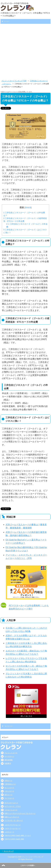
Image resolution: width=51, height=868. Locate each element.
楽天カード (8, 795)
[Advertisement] (26, 51)
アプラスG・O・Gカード (14, 820)
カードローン (9, 756)
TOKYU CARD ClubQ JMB (14, 839)
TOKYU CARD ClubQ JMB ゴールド (18, 836)
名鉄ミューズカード (12, 817)
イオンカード (9, 791)
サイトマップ (9, 851)
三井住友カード (10, 784)
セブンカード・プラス (13, 806)
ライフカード (9, 798)
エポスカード (9, 832)
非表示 (28, 208)
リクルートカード (11, 810)
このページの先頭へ (28, 865)
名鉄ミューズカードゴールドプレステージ (20, 813)
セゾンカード (9, 788)
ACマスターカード (11, 803)
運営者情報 (8, 760)
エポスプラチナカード (13, 825)
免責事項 (8, 763)
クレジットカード (11, 753)
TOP (14, 81)
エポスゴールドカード (13, 828)
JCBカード (8, 781)
